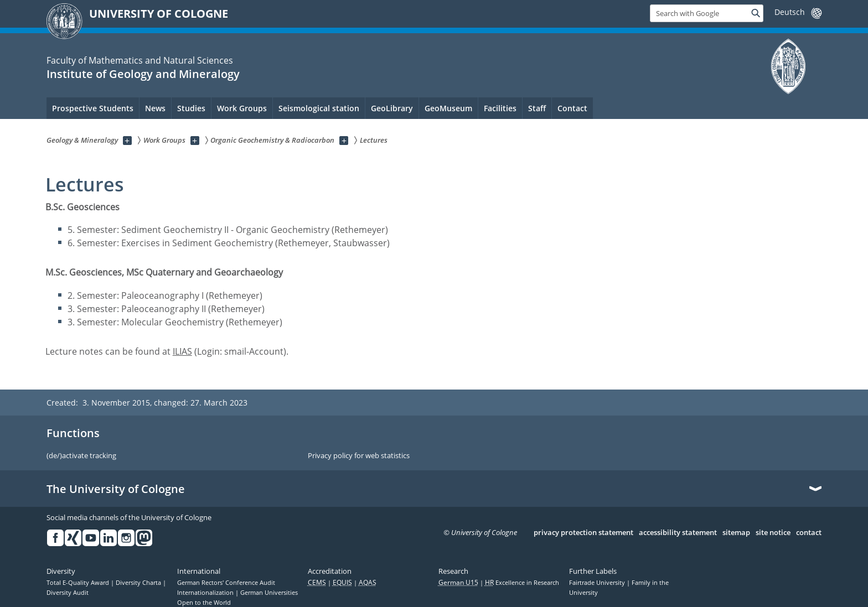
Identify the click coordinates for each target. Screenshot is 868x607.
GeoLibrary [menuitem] (392, 108)
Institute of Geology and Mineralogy (143, 74)
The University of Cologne (116, 489)
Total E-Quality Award (79, 583)
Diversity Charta (139, 583)
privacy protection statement (583, 533)
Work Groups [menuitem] (242, 108)
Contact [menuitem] (572, 108)
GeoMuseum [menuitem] (448, 108)
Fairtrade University (598, 583)
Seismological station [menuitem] (319, 108)
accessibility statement (678, 533)
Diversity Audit (68, 593)
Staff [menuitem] (537, 108)
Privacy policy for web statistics (359, 456)
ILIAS (182, 351)
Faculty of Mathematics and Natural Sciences (140, 60)
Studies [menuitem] (191, 108)
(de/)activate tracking (81, 456)
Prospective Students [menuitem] (93, 108)
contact (809, 533)
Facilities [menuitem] (500, 108)
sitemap (736, 533)
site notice (773, 533)
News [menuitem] (155, 108)
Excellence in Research (522, 583)
